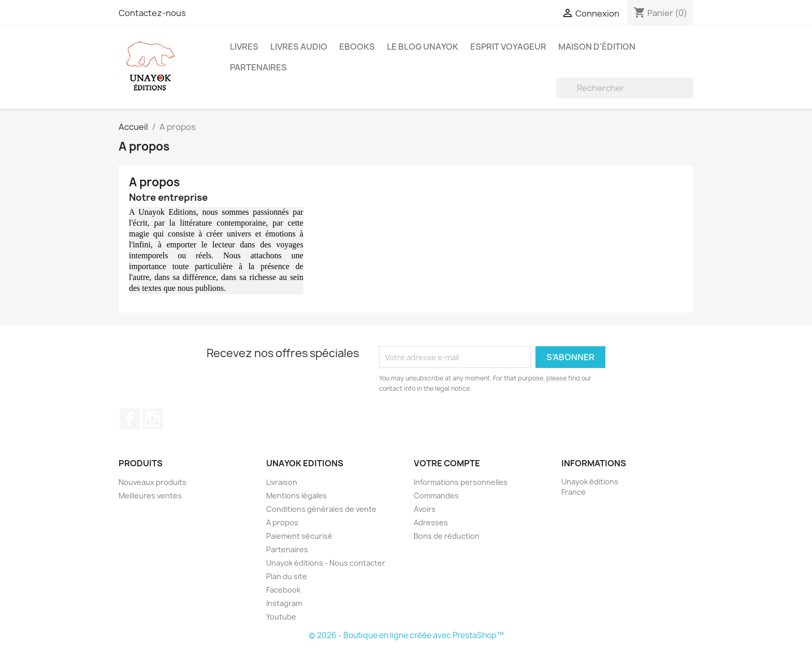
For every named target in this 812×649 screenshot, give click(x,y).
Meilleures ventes (150, 496)
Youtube (281, 617)
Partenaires (258, 67)
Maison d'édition (597, 47)
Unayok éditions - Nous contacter (326, 563)
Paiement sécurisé (299, 536)
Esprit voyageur (508, 47)
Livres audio (299, 47)
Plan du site (287, 576)
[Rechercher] (625, 88)
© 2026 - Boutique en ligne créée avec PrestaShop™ (406, 635)
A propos (282, 522)
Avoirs (425, 509)
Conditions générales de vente (321, 509)
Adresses (431, 522)
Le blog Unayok (423, 47)
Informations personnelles (461, 482)
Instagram (153, 419)
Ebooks (357, 47)
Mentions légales (296, 496)
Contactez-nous (152, 13)
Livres (244, 47)
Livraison (282, 482)
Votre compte (447, 463)
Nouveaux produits (153, 482)
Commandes (436, 496)
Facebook (130, 419)
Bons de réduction (447, 536)
